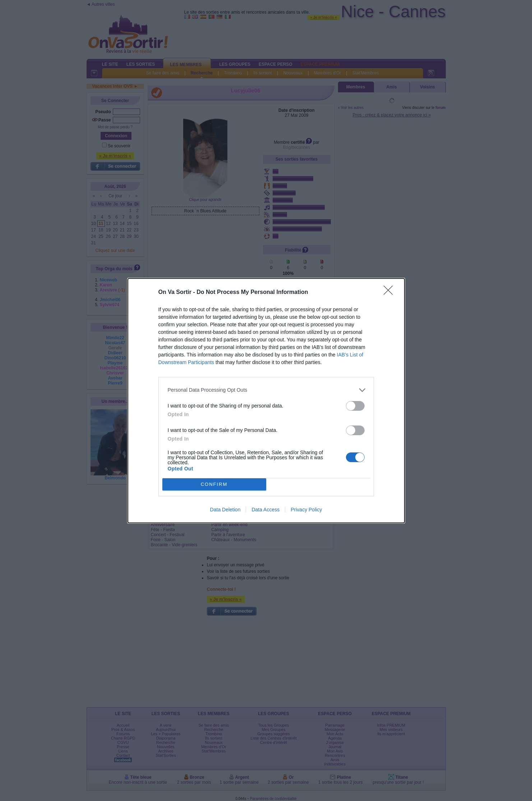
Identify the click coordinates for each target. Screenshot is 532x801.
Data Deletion (225, 510)
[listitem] (266, 390)
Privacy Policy (306, 510)
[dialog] (266, 401)
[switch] (355, 406)
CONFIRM (214, 484)
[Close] (390, 293)
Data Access (265, 510)
